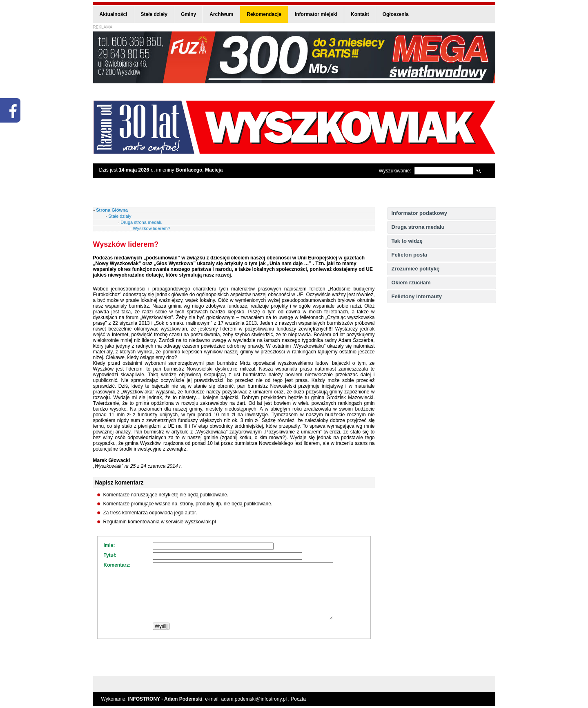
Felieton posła (409, 255)
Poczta (298, 699)
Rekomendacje (264, 14)
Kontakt (360, 14)
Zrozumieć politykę (416, 269)
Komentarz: (117, 565)
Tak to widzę (407, 241)
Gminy (188, 14)
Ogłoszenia (396, 14)
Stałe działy (154, 14)
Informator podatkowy (420, 213)
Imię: (109, 545)
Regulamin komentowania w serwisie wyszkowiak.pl (160, 522)
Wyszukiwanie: (395, 171)
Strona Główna (112, 210)
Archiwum (221, 14)
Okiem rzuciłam (411, 283)
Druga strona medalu (418, 227)
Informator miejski (316, 14)
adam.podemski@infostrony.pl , (256, 699)
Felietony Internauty (417, 296)
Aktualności (114, 14)
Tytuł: (110, 555)
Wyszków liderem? (151, 228)
